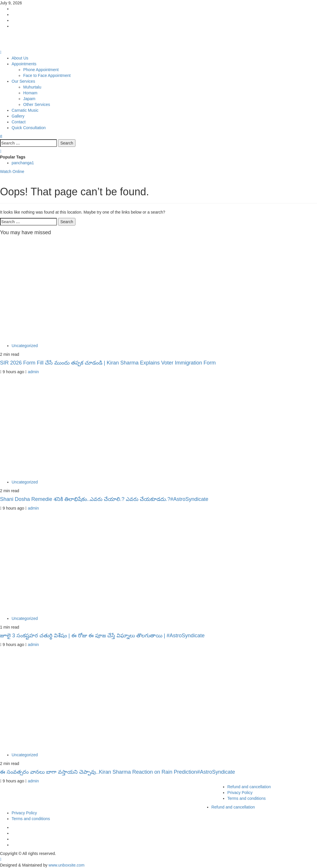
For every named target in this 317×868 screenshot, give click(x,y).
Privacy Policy (240, 793)
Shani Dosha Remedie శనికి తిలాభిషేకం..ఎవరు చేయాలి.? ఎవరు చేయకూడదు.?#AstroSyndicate (104, 499)
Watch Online (12, 172)
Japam (29, 99)
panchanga (23, 163)
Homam (30, 93)
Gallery (18, 116)
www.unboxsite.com (66, 865)
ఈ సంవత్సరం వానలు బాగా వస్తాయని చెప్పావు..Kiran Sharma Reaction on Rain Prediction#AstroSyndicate (117, 772)
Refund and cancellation (249, 787)
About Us (20, 58)
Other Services (37, 104)
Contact (19, 122)
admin (33, 372)
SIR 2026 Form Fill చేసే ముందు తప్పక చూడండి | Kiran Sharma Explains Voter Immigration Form (108, 363)
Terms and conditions (247, 798)
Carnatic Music (25, 110)
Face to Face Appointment (47, 75)
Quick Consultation (29, 128)
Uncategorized (25, 346)
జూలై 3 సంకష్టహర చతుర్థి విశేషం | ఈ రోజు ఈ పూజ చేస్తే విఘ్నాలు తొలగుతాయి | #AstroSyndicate (102, 636)
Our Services (23, 81)
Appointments (24, 64)
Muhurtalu (32, 87)
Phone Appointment (41, 70)
